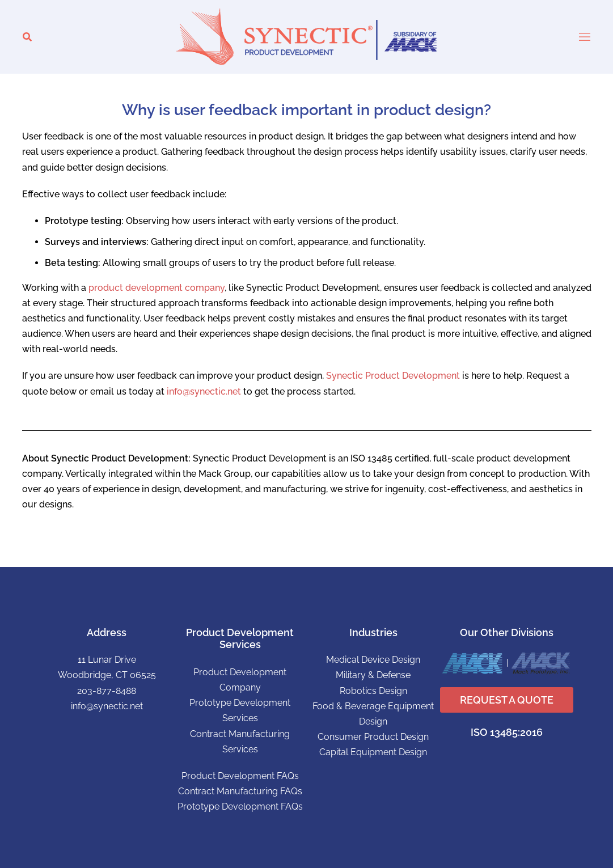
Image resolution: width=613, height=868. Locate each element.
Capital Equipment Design (373, 752)
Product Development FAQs (240, 776)
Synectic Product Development (393, 376)
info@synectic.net (204, 391)
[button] (27, 37)
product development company (157, 288)
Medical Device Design (373, 660)
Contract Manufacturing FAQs (240, 791)
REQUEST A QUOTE (507, 700)
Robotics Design (373, 691)
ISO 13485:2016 (507, 732)
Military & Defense (373, 675)
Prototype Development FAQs (240, 806)
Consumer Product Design (373, 737)
